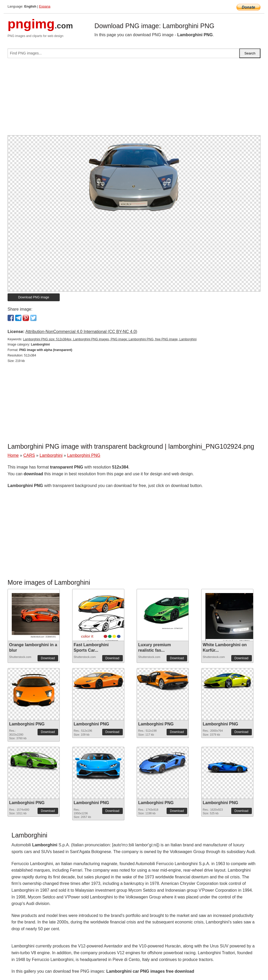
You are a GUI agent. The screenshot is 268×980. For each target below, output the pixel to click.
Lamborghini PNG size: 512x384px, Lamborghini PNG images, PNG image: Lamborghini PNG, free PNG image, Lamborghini (110, 339)
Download (48, 658)
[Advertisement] (134, 99)
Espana (45, 6)
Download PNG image (34, 297)
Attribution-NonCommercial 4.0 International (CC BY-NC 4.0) (81, 332)
